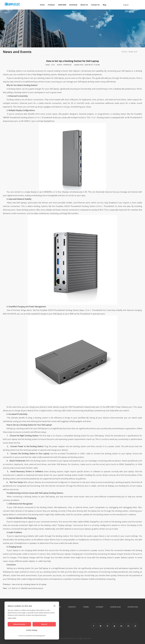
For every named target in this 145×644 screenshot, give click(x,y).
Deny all (44, 624)
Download (73, 5)
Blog (104, 5)
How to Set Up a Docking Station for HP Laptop (29, 584)
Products (51, 5)
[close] (55, 606)
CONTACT (72, 607)
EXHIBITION (133, 607)
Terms (86, 607)
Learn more (12, 618)
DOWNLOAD (116, 607)
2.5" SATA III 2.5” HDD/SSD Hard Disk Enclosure (26, 588)
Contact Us (95, 5)
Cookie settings (32, 630)
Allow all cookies (19, 624)
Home (42, 5)
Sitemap (100, 607)
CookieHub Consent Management (35, 636)
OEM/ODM (62, 5)
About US (84, 5)
